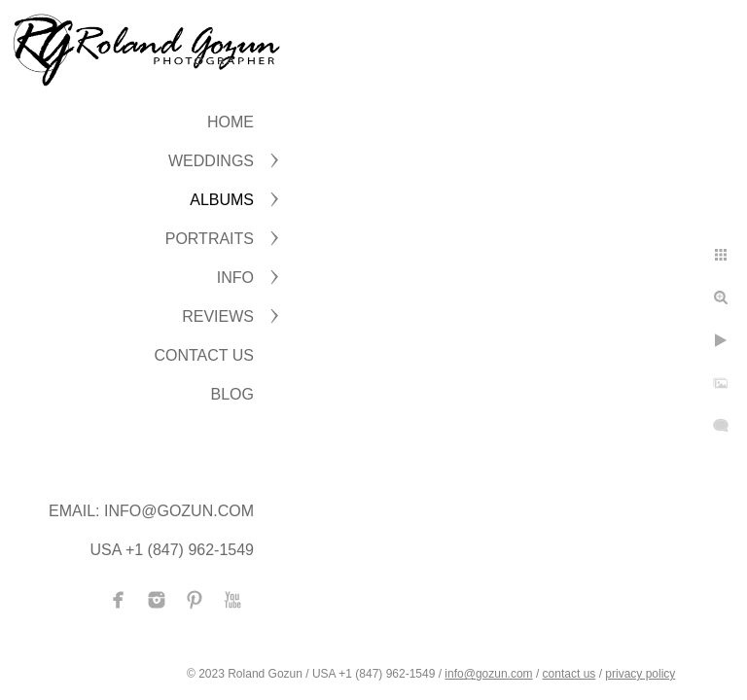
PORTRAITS (210, 239)
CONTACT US (204, 355)
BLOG (232, 394)
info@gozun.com (488, 674)
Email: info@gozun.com (151, 511)
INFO (235, 278)
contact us (569, 674)
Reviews (218, 316)
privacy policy (640, 674)
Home (231, 122)
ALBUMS (222, 200)
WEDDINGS (211, 161)
